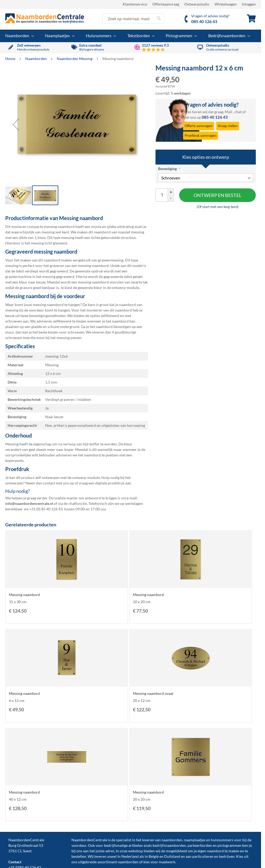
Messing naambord (24, 595)
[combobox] (133, 19)
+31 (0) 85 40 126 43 (46, 509)
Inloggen (249, 4)
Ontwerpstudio (197, 4)
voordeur (79, 845)
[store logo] (45, 18)
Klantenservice (135, 4)
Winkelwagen (226, 4)
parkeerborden (200, 845)
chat (238, 112)
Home (11, 59)
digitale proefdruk (110, 483)
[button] (16, 124)
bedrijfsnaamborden (169, 845)
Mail (228, 112)
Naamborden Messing (75, 59)
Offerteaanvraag (166, 4)
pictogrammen (229, 845)
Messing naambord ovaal (153, 693)
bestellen (79, 856)
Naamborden (36, 59)
